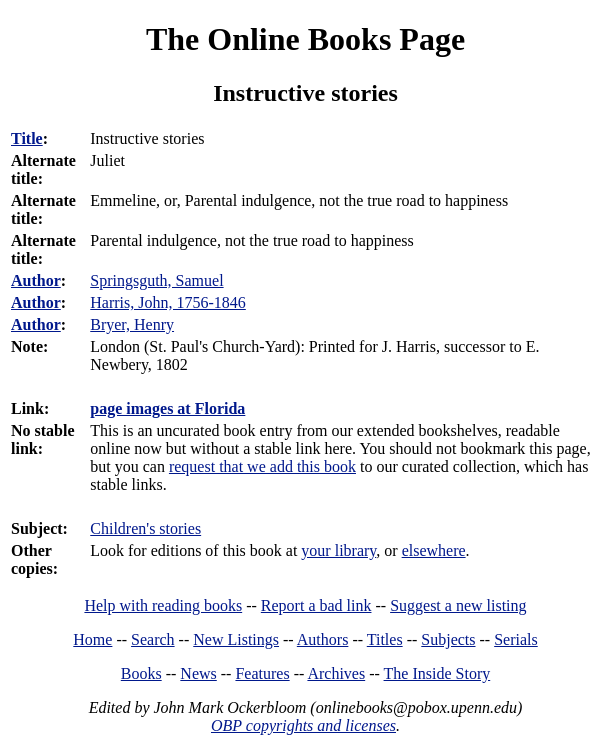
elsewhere (434, 550)
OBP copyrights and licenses (303, 725)
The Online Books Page (305, 39)
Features (262, 673)
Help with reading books (163, 605)
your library (338, 550)
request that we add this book (262, 466)
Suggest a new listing (458, 605)
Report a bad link (316, 605)
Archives (336, 673)
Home (92, 639)
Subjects (448, 639)
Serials (516, 639)
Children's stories (145, 528)
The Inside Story (437, 673)
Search (153, 639)
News (198, 673)
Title (27, 138)
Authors (323, 639)
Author (36, 280)
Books (141, 673)
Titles (385, 639)
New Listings (236, 639)
